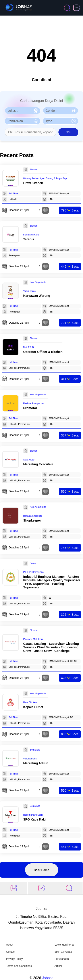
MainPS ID (29, 347)
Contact (11, 952)
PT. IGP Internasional (34, 572)
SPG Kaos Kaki (34, 819)
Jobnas (48, 978)
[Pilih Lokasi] (23, 111)
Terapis (29, 239)
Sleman (34, 170)
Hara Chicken (30, 702)
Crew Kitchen (33, 183)
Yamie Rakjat (30, 291)
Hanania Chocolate (33, 516)
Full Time (13, 194)
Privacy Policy (14, 959)
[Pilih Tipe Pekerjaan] (61, 121)
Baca (70, 210)
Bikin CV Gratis (63, 952)
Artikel (58, 966)
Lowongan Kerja (64, 945)
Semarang (35, 750)
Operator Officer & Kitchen (43, 352)
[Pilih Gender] (61, 111)
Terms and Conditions (19, 966)
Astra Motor (29, 460)
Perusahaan (62, 959)
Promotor (30, 408)
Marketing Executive (38, 464)
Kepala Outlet (33, 707)
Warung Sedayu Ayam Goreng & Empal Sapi (45, 178)
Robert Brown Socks (33, 815)
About (10, 945)
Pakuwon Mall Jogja (33, 639)
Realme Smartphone (33, 403)
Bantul (33, 563)
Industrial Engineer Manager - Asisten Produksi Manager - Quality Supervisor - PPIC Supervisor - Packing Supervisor (52, 582)
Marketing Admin (36, 763)
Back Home (41, 870)
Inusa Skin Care (31, 235)
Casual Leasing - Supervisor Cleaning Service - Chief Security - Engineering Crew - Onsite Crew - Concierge (51, 647)
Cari (68, 132)
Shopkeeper (32, 520)
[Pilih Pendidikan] (23, 121)
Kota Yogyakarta (38, 282)
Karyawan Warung (37, 296)
